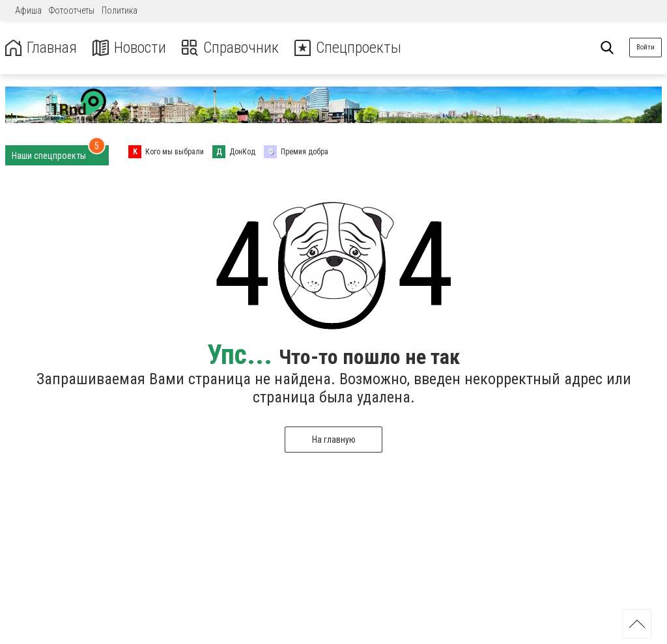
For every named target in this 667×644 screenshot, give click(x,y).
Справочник (230, 48)
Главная (41, 48)
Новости (129, 48)
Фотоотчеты (72, 10)
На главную (334, 440)
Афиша (28, 10)
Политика (120, 10)
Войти (646, 47)
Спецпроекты (348, 48)
